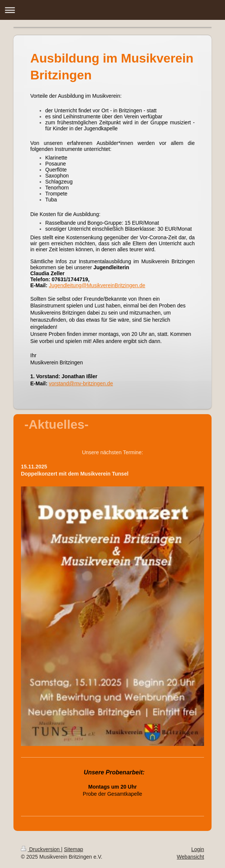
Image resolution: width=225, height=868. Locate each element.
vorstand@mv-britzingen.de (81, 383)
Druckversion (41, 849)
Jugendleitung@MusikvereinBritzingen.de (97, 285)
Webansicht (190, 857)
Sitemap (73, 849)
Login (198, 849)
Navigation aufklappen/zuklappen (112, 10)
